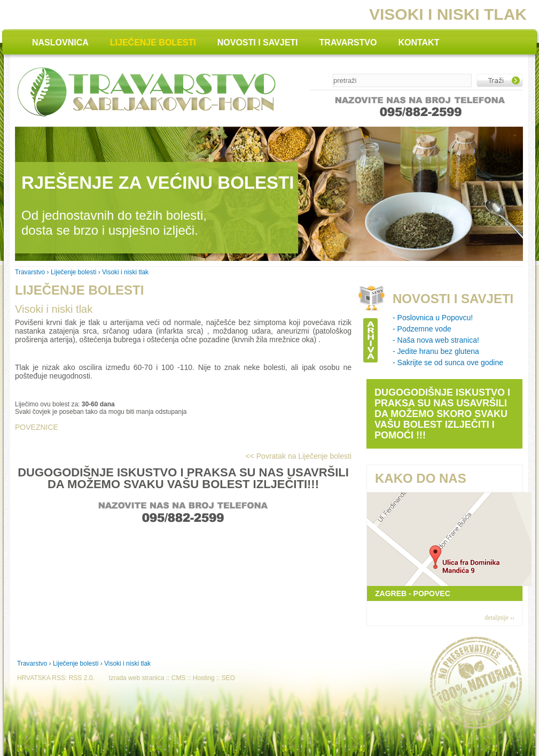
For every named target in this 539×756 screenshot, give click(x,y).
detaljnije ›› (499, 618)
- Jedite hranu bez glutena (436, 351)
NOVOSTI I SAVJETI (258, 43)
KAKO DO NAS (421, 478)
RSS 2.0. (82, 678)
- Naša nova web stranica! (436, 340)
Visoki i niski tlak (54, 309)
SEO (228, 678)
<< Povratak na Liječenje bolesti (299, 456)
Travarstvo (30, 272)
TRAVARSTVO (348, 43)
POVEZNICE (37, 427)
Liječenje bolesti (73, 272)
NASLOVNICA (60, 43)
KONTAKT (419, 43)
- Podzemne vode (422, 329)
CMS (179, 678)
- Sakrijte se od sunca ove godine (448, 362)
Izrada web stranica (136, 678)
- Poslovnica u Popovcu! (433, 318)
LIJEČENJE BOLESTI (153, 43)
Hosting (204, 678)
